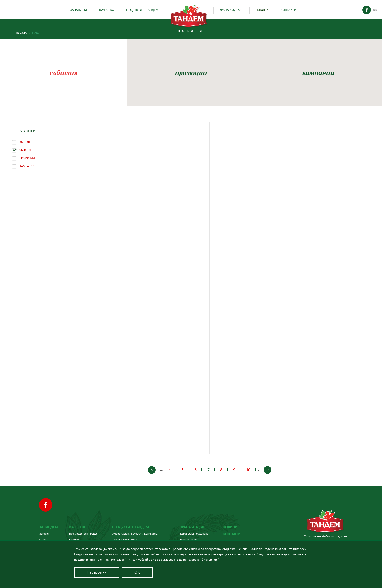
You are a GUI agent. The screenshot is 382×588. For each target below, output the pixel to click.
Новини (262, 10)
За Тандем (79, 10)
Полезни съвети (190, 540)
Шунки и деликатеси (124, 540)
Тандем (44, 540)
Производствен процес (83, 534)
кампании (318, 72)
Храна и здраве (231, 10)
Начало (23, 33)
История (44, 534)
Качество (107, 10)
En (375, 10)
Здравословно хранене (194, 534)
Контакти (288, 10)
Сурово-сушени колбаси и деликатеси (135, 534)
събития (64, 72)
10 (248, 470)
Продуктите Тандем (142, 10)
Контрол (74, 540)
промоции (191, 72)
